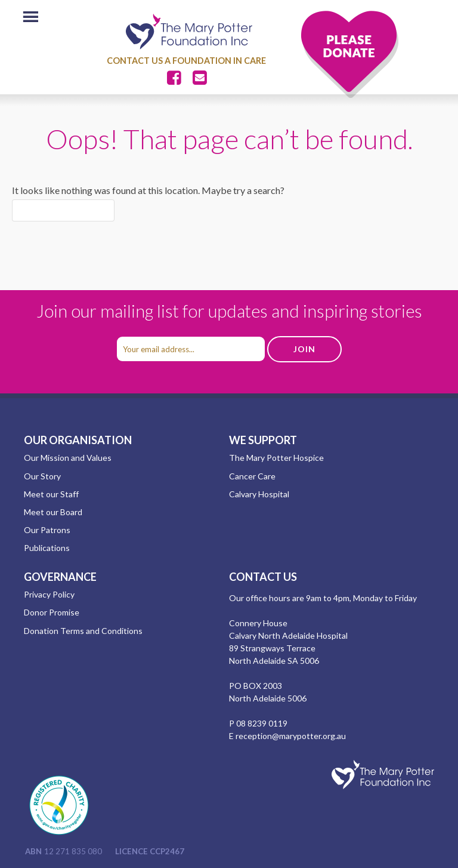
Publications (47, 548)
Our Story (42, 476)
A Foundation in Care (215, 61)
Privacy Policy (49, 594)
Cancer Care (252, 476)
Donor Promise (52, 612)
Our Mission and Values (68, 458)
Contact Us (135, 61)
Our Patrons (47, 530)
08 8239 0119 (262, 723)
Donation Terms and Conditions (83, 631)
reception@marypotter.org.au (291, 736)
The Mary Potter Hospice (276, 458)
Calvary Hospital (259, 494)
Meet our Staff (51, 494)
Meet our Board (53, 512)
